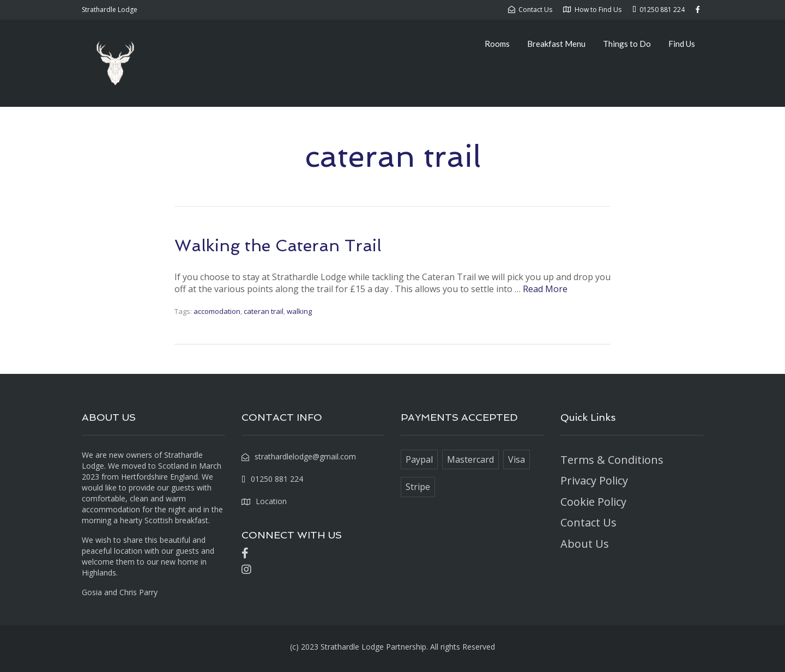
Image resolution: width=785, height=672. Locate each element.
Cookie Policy (593, 502)
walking (299, 311)
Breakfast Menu (556, 44)
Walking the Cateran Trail (278, 246)
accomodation (217, 311)
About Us (585, 544)
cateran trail (264, 311)
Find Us (682, 44)
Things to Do (627, 44)
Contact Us (588, 522)
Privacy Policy (594, 480)
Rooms (497, 44)
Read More (545, 289)
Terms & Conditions (612, 460)
